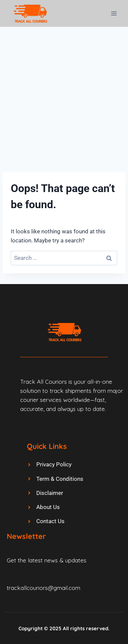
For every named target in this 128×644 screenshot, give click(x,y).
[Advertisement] (64, 94)
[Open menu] (114, 13)
